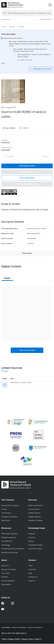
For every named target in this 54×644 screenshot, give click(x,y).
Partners (5, 577)
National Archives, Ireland (13, 38)
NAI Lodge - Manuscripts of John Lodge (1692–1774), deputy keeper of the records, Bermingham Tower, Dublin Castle (30, 44)
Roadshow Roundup (10, 553)
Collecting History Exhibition (13, 549)
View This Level (26, 60)
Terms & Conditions (19, 628)
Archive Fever (34, 509)
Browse (12, 27)
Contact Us (33, 577)
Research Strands (9, 569)
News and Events (36, 506)
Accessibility (6, 628)
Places (31, 541)
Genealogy (6, 545)
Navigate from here (42, 69)
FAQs (31, 566)
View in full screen (27, 350)
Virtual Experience (9, 538)
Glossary (32, 569)
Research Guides (35, 521)
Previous (10, 157)
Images (7, 278)
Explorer (32, 534)
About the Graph (35, 549)
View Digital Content (27, 166)
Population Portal (35, 545)
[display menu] (50, 5)
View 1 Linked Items (27, 178)
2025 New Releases (10, 534)
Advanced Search (46, 19)
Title (13, 379)
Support (32, 581)
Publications (6, 585)
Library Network (8, 581)
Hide (3, 63)
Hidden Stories (34, 513)
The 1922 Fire (7, 541)
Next (45, 157)
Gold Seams (6, 513)
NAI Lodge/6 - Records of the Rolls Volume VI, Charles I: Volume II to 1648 (30, 50)
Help (30, 573)
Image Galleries (35, 517)
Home (4, 27)
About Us (5, 566)
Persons (32, 538)
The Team (5, 573)
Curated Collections (9, 517)
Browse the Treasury (10, 506)
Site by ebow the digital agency (14, 633)
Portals (4, 509)
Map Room (6, 521)
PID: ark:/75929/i (9, 128)
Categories (6, 19)
